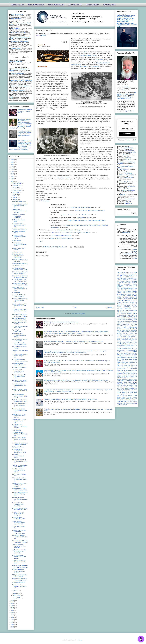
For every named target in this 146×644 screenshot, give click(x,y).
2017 (13, 181)
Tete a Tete (131, 388)
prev (136, 367)
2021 (13, 172)
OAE (121, 356)
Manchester (124, 344)
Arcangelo (119, 277)
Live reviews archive (75, 5)
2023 (13, 167)
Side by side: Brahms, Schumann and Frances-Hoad (20, 289)
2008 (13, 620)
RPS (129, 373)
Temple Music (124, 388)
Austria (131, 277)
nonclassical (130, 352)
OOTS (132, 356)
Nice (123, 352)
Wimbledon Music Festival (123, 403)
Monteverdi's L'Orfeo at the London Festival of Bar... (20, 315)
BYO (123, 297)
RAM (132, 369)
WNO (131, 403)
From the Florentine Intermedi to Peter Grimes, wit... (18, 504)
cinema (124, 304)
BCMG (118, 284)
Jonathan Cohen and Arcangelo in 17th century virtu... (18, 514)
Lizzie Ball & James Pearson (126, 175)
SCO (136, 376)
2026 (13, 160)
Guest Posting (125, 332)
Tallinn (118, 388)
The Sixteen (123, 391)
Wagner (119, 397)
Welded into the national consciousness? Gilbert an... (19, 479)
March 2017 (16, 593)
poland (118, 367)
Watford (135, 397)
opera (135, 356)
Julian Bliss (128, 202)
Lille (123, 341)
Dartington (123, 314)
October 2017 (17, 188)
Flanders (123, 324)
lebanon (119, 338)
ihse (136, 333)
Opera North (120, 359)
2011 (13, 613)
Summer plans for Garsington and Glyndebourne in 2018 (19, 451)
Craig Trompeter (123, 169)
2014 (13, 606)
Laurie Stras (122, 195)
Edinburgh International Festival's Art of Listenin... (20, 360)
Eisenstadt (119, 318)
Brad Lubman (84, 66)
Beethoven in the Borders (19, 367)
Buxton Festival (130, 291)
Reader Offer (120, 370)
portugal (123, 367)
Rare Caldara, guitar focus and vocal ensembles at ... (20, 391)
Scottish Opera (126, 378)
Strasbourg (125, 385)
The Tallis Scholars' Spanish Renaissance (20, 327)
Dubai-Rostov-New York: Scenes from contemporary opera (19, 532)
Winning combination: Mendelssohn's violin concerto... (19, 571)
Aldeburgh (120, 275)
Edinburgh (123, 317)
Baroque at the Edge (132, 280)
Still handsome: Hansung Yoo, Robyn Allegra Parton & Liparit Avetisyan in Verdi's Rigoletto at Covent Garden (76, 380)
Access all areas (17, 241)
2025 (13, 162)
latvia (136, 337)
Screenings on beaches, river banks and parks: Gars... (19, 562)
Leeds (127, 338)
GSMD (119, 332)
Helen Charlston (132, 152)
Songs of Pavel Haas (83, 218)
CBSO (133, 299)
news (135, 350)
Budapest (135, 290)
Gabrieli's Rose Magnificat (19, 229)
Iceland (131, 333)
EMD (124, 318)
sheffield (119, 379)
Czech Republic (133, 312)
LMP (131, 341)
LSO (133, 342)
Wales (124, 397)
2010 (13, 615)
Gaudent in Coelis (17, 252)
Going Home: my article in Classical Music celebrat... (19, 485)
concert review (124, 309)
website (118, 399)
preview (120, 369)
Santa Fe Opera (130, 376)
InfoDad (135, 258)
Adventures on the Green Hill (128, 274)
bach (118, 278)
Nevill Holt (134, 349)
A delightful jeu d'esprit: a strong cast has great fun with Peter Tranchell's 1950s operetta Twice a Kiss (74, 341)
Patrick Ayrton (128, 189)
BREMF (119, 287)
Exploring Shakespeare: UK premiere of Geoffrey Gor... (20, 494)
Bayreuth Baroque (125, 281)
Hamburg (119, 333)
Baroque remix (16, 293)
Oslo (136, 361)
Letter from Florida (126, 340)
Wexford (122, 400)
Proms (126, 369)
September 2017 (17, 190)
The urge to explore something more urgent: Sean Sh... (20, 244)
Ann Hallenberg (131, 186)
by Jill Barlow (128, 294)
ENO (118, 319)
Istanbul (129, 335)
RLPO (132, 372)
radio (129, 369)
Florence (127, 324)
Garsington (124, 326)
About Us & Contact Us (36, 5)
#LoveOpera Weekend (18, 583)
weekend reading (125, 399)
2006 (13, 625)
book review (133, 286)
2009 (13, 617)
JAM (118, 337)
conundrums (129, 310)
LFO (136, 340)
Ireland (125, 335)
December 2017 (17, 183)
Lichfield (119, 341)
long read (125, 342)
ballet (121, 278)
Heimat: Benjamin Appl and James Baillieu (20, 340)
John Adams (99, 59)
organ (133, 361)
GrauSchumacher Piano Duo (88, 55)
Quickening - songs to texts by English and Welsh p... (20, 277)
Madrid (118, 344)
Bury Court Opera (121, 291)
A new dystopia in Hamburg (20, 263)
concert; (135, 309)
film (128, 323)
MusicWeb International (130, 254)
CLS (122, 305)
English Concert (132, 318)
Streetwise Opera (133, 385)
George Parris (128, 173)
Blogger (81, 640)
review (118, 372)
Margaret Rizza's (62, 238)
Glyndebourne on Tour (122, 329)
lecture (123, 338)
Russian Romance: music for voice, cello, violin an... (19, 405)
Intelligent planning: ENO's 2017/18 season (20, 576)
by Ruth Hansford (126, 296)
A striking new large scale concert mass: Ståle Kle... (19, 421)
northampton (134, 353)
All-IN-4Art (126, 275)
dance (118, 314)
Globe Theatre (122, 327)
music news (128, 347)
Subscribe (127, 134)
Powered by (127, 140)
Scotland (119, 378)
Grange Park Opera (123, 330)
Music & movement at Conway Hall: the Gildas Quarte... (20, 396)
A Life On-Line (121, 273)
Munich (135, 344)
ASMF (128, 277)
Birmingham (120, 286)
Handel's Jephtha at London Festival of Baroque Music (20, 300)
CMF (125, 305)
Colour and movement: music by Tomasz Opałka (20, 269)
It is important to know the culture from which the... (20, 319)
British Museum (133, 287)
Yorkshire (125, 405)
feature (130, 321)
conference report (121, 310)
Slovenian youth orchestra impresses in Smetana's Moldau (61, 322)
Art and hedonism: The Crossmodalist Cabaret (19, 344)
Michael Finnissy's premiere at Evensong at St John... (20, 401)
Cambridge (119, 299)
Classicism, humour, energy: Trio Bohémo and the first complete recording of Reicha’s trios (70, 399)
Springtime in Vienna (18, 447)
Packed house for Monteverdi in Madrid (19, 518)
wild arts (130, 402)
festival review (124, 323)
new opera (119, 350)
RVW (135, 373)
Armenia (124, 277)
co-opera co (130, 305)
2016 (13, 601)
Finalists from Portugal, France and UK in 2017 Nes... (19, 386)
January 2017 (17, 598)
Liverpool (127, 341)
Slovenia (127, 379)
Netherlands (128, 349)
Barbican (124, 280)
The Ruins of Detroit (18, 266)
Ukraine (132, 394)
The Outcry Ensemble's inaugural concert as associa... (19, 470)
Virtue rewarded (17, 430)
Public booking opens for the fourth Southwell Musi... (19, 376)
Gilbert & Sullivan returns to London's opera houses (90, 210)
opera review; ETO (126, 361)
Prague (128, 367)
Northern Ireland (122, 355)
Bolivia (126, 286)
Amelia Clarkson (129, 178)
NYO (136, 355)
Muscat (129, 345)
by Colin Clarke (130, 293)
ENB (126, 318)
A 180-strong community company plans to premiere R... (19, 551)
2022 (13, 169)
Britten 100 (130, 288)
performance (133, 364)
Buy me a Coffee (129, 111)
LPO (129, 342)
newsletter (119, 352)
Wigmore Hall (122, 401)
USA (136, 394)
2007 (13, 622)
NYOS (118, 356)
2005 (13, 627)
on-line (125, 356)
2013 (13, 608)
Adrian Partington (129, 148)
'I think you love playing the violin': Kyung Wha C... (20, 466)
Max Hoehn (126, 155)
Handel (126, 333)
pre (132, 367)
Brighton (124, 287)
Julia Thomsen (128, 158)
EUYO (118, 321)
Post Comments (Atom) (79, 314)
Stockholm (119, 385)
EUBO (135, 319)
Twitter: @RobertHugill (56, 5)
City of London (129, 304)
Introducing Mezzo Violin (19, 202)
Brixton (123, 290)
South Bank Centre (130, 382)
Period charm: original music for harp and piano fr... (20, 499)
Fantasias (65, 179)
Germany (134, 326)
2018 (13, 179)
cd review (43, 36)
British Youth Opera (122, 288)
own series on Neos (63, 177)
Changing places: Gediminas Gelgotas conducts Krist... (19, 523)
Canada (125, 299)
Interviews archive (109, 5)
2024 (13, 164)
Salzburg (119, 376)
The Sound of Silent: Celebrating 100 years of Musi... (20, 434)
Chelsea (119, 302)
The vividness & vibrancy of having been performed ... (20, 311)
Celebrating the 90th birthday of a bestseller (19, 364)
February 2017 (17, 596)
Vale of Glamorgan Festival (124, 396)
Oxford (119, 362)
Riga (129, 372)
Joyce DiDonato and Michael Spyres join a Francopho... (19, 546)
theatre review (121, 392)
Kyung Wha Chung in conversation (81, 207)
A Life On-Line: (130, 273)
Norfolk (135, 352)
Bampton (119, 280)
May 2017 (16, 200)
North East (120, 353)
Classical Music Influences (124, 98)
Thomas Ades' (69, 230)
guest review (133, 332)
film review (132, 323)
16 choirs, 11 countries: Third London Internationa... (19, 216)
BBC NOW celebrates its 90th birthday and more (19, 280)
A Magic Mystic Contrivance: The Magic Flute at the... (20, 444)
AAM (135, 273)
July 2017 (15, 195)
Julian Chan (126, 172)
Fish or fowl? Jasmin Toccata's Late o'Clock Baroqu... (19, 335)
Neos (85, 52)
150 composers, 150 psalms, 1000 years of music (19, 225)
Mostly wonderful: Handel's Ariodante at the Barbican (20, 284)
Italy (133, 335)
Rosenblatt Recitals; (122, 373)
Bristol (128, 287)
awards (135, 277)
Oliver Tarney (128, 159)
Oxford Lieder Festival (127, 362)
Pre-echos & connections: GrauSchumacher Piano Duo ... (20, 461)
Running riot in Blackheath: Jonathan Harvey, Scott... (20, 579)
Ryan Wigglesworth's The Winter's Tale (19, 331)
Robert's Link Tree (18, 5)
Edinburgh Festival (132, 317)
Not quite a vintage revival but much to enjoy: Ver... (20, 381)
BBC (123, 283)
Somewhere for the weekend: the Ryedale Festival (19, 237)
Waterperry (129, 397)
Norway (129, 355)
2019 (13, 176)
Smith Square (134, 379)
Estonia (128, 320)
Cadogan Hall (133, 297)
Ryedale (119, 375)
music (132, 345)
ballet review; (134, 278)
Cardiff (129, 299)
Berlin (135, 284)
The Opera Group (127, 390)
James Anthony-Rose (124, 182)
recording (134, 370)
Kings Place (130, 337)
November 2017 (17, 185)
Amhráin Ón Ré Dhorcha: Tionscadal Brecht (19, 296)
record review (128, 370)
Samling (124, 376)
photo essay (127, 365)
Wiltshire (135, 402)
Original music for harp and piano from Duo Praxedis (75, 215)
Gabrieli (119, 326)
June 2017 (16, 197)
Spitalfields (120, 384)
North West (127, 353)
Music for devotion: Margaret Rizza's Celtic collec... (19, 586)
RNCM (135, 372)
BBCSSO (134, 283)
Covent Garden (124, 312)
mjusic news (130, 344)
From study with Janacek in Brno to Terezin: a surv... (20, 509)
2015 (13, 603)
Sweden (128, 387)
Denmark (130, 314)
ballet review (126, 278)
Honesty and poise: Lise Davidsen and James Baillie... (19, 416)
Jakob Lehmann (129, 199)
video (135, 395)
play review (134, 365)
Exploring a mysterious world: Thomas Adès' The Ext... (20, 537)
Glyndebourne (133, 327)
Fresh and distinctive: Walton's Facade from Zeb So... (19, 557)
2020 (13, 174)
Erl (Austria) (123, 320)
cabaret (126, 297)
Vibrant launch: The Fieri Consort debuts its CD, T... (19, 439)
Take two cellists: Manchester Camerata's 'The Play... (20, 211)
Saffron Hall (125, 375)
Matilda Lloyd (128, 203)
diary (135, 313)
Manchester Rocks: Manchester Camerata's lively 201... (20, 426)
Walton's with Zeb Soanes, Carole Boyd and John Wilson (71, 233)
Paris (126, 364)
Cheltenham (126, 302)
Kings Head (123, 337)
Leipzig (119, 340)
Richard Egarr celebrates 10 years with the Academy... (20, 566)
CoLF (135, 305)
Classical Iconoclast (134, 250)
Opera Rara (129, 359)
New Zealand (130, 350)
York (121, 405)
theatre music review (132, 391)
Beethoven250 (127, 284)
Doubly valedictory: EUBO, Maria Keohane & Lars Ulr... (20, 306)
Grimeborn (134, 330)
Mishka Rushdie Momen (129, 190)
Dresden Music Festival (128, 315)
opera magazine (132, 358)
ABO (118, 274)
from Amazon (45, 201)
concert (135, 307)
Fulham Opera (133, 324)
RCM (135, 369)
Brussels (127, 290)
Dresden (119, 315)
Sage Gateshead (132, 375)
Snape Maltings (121, 381)
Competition (127, 307)
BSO (131, 290)
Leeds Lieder (133, 338)
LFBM (133, 340)
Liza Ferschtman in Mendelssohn (62, 236)
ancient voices (133, 275)
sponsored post (127, 384)
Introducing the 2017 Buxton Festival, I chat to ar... (20, 273)
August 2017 (16, 193)
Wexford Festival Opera (131, 400)
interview (120, 335)
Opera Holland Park (122, 358)
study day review (121, 387)
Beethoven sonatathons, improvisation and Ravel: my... (20, 410)
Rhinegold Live (124, 372)
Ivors (136, 335)
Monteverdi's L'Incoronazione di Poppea (18, 456)
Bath (118, 281)
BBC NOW (128, 283)
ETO (132, 319)
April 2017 (16, 591)
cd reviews (134, 301)
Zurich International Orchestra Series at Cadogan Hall (18, 256)
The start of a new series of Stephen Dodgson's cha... (20, 356)
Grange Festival (132, 329)
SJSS (123, 379)
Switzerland (134, 387)
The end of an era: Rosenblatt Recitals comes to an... (18, 371)
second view (134, 378)
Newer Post (40, 307)
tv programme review (125, 394)
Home (41, 241)
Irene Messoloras (129, 151)
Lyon (136, 342)
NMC (126, 352)
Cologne (119, 307)
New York (124, 350)
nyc (133, 355)
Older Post (110, 307)
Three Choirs (129, 392)
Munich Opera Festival (122, 345)
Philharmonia (120, 365)
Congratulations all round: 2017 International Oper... (20, 489)
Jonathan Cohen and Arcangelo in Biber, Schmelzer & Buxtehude (86, 221)
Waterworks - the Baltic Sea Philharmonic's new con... (20, 542)
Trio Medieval (95, 66)
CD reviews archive (92, 5)
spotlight (134, 384)
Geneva (130, 326)
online (128, 356)
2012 (13, 610)
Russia (132, 373)
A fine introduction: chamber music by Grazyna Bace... (20, 206)
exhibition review (124, 321)
